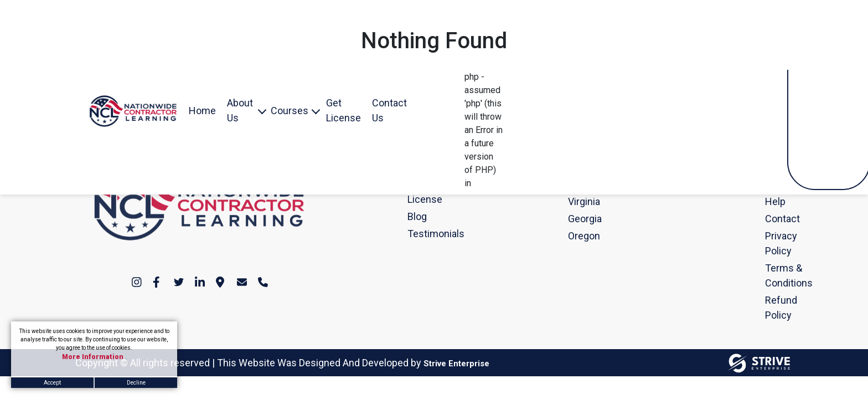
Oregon (573, 236)
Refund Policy (770, 308)
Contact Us (389, 110)
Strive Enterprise (456, 364)
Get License (343, 110)
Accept (52, 383)
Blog (412, 216)
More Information (94, 357)
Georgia (573, 219)
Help (770, 201)
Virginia (573, 201)
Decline (136, 383)
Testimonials (412, 234)
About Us (240, 110)
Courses (290, 111)
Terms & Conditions (770, 275)
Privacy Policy (770, 243)
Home (202, 111)
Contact (770, 219)
